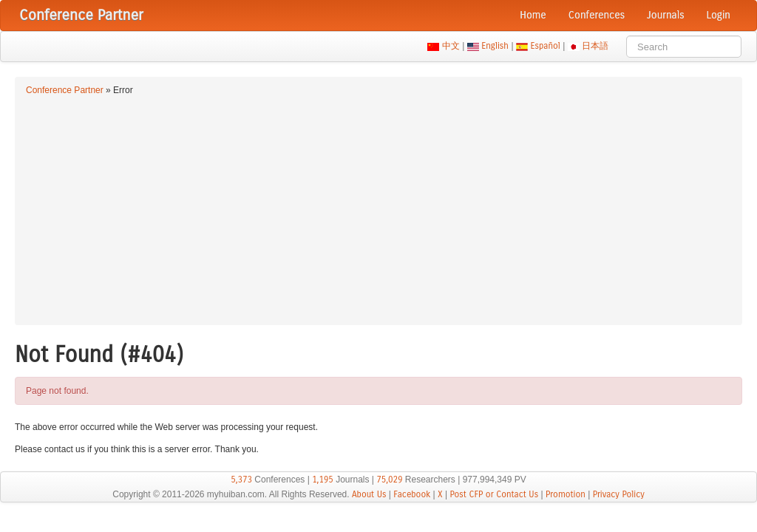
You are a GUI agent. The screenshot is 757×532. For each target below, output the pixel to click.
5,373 (241, 480)
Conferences (597, 15)
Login (719, 15)
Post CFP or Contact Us (494, 494)
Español (545, 46)
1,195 (323, 480)
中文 (451, 46)
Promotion (566, 494)
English (495, 46)
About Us (369, 494)
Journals (665, 15)
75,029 (389, 480)
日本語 (595, 46)
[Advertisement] (378, 208)
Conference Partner (65, 90)
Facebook (412, 494)
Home (533, 15)
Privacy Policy (619, 494)
